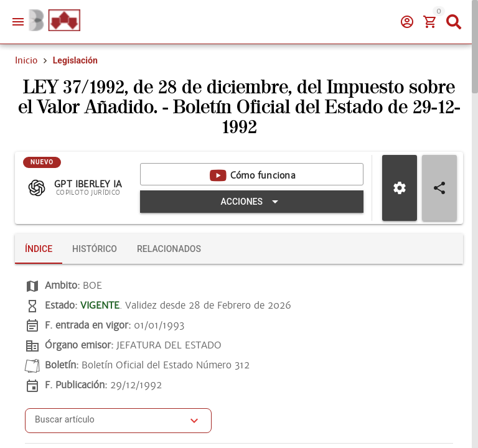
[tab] (39, 249)
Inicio (26, 60)
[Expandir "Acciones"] (252, 202)
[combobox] (109, 424)
